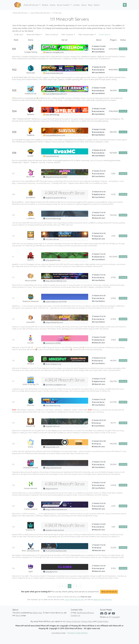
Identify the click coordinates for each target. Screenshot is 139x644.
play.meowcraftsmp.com (56, 281)
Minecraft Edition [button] (33, 34)
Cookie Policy (102, 621)
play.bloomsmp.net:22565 (56, 177)
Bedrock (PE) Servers (102, 599)
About (18, 615)
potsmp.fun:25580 (53, 343)
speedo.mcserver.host (55, 530)
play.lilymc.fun (51, 572)
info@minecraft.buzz (85, 613)
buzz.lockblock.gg (53, 218)
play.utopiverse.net (54, 468)
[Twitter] (109, 613)
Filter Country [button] (51, 34)
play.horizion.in (52, 489)
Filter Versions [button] (67, 34)
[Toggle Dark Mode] (125, 5)
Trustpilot (115, 617)
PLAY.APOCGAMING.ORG (56, 551)
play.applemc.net (53, 260)
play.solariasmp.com (54, 322)
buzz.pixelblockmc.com (55, 135)
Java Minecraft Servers (75, 599)
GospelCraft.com (53, 426)
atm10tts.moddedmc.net (56, 385)
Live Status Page (58, 633)
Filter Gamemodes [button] (86, 34)
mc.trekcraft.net (52, 239)
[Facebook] (106, 613)
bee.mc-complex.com (55, 52)
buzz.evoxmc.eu (52, 156)
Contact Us (75, 615)
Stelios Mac (37, 613)
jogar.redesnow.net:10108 (56, 302)
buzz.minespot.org (53, 364)
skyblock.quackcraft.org (56, 198)
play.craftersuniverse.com (56, 509)
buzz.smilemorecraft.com (56, 94)
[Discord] (102, 613)
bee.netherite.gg (52, 115)
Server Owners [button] (63, 5)
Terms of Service (73, 621)
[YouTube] (113, 613)
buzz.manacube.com (54, 73)
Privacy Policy (87, 621)
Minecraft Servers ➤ (109, 592)
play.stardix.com (52, 447)
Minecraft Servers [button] (31, 5)
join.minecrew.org (53, 405)
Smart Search (105, 34)
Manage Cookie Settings (77, 633)
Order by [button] (18, 34)
